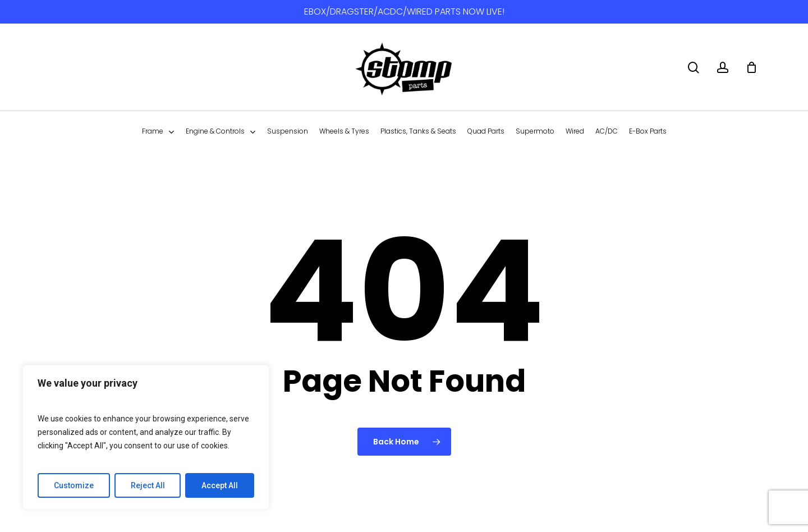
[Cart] (751, 67)
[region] (146, 437)
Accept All (220, 485)
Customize (74, 485)
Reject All (148, 485)
